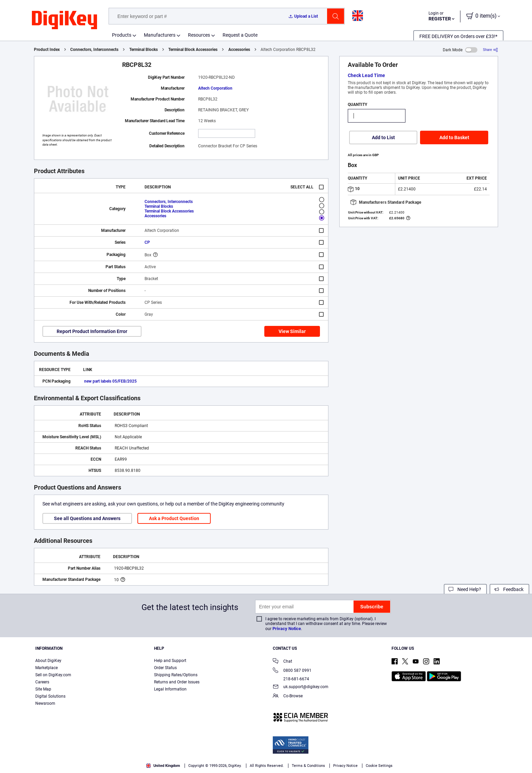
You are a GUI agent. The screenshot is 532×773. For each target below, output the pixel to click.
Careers (42, 682)
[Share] (490, 50)
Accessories (239, 50)
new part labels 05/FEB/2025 (110, 381)
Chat (282, 662)
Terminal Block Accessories (193, 50)
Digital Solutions (50, 696)
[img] (64, 20)
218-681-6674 (291, 679)
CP (147, 242)
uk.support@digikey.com (301, 687)
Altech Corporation (215, 88)
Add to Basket (454, 137)
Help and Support (170, 661)
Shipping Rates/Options (176, 675)
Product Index (47, 50)
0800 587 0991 (292, 671)
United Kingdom (163, 766)
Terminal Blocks (144, 50)
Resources (199, 35)
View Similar (292, 331)
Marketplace (46, 668)
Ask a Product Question (174, 518)
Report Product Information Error (92, 331)
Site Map (43, 689)
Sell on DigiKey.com (53, 675)
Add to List (383, 137)
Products (122, 35)
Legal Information (170, 689)
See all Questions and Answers (87, 518)
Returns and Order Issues (177, 682)
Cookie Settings (379, 766)
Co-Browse (288, 696)
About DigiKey (48, 661)
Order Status (165, 668)
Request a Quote (240, 35)
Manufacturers (160, 35)
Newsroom (45, 703)
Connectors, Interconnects (94, 50)
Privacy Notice (287, 629)
